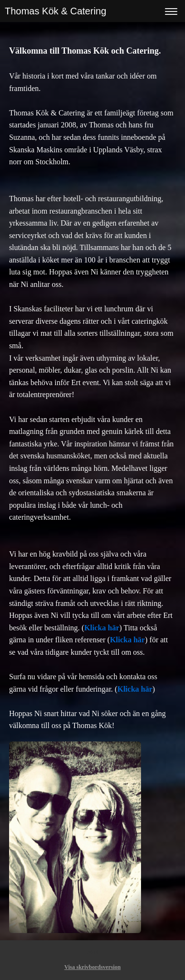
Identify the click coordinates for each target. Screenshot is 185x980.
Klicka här (102, 628)
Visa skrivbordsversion (93, 967)
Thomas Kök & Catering (55, 11)
